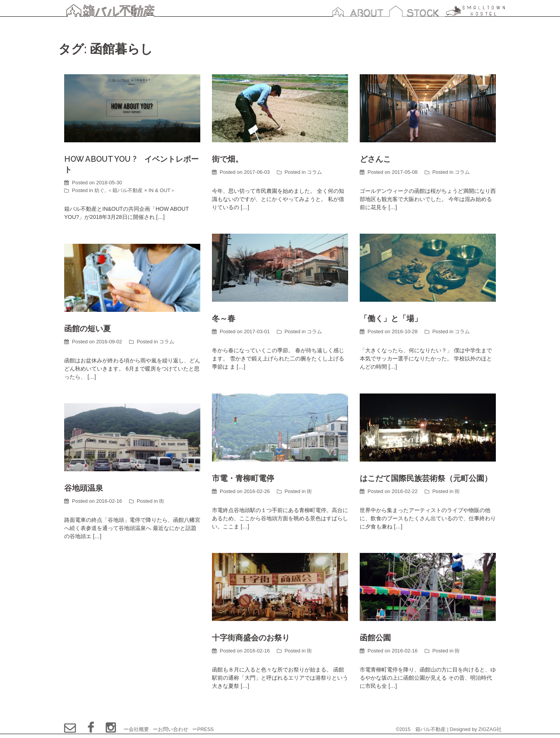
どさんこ (375, 159)
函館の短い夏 (87, 329)
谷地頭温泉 (84, 488)
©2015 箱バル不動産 (421, 729)
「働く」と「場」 (391, 318)
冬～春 (224, 318)
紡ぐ (100, 190)
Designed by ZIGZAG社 (476, 729)
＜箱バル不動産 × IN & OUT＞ (141, 190)
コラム (314, 172)
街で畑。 (227, 159)
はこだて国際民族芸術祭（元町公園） (426, 478)
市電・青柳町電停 (243, 478)
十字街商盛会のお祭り (251, 638)
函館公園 (375, 638)
